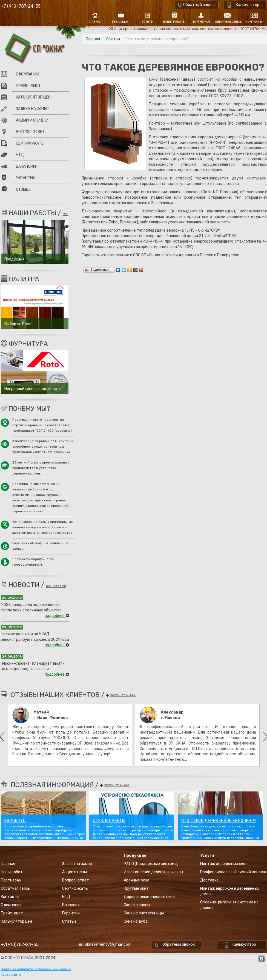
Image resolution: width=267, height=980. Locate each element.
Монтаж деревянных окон (224, 864)
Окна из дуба (136, 921)
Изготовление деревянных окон (153, 872)
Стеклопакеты (109, 821)
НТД (20, 155)
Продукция (121, 22)
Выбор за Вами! (18, 324)
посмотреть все (121, 696)
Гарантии (26, 178)
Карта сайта (11, 975)
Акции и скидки (32, 120)
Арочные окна (137, 880)
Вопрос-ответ (30, 132)
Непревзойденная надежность (33, 389)
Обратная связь (227, 22)
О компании (28, 74)
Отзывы (24, 189)
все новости (56, 586)
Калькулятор (248, 5)
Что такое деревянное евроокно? (219, 821)
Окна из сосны (137, 905)
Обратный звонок (199, 5)
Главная (95, 22)
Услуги (148, 22)
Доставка (209, 880)
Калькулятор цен (33, 97)
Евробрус (15, 821)
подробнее (57, 616)
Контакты (254, 22)
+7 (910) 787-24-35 (21, 6)
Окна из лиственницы (144, 913)
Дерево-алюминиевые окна (149, 897)
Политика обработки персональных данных (36, 969)
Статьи (113, 39)
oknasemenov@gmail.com (108, 944)
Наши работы (174, 22)
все (66, 214)
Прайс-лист (28, 86)
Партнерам (201, 22)
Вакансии (26, 166)
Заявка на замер (32, 109)
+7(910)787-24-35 (20, 944)
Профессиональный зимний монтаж (233, 872)
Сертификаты (30, 143)
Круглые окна (136, 888)
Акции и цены (74, 872)
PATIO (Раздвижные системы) (151, 864)
